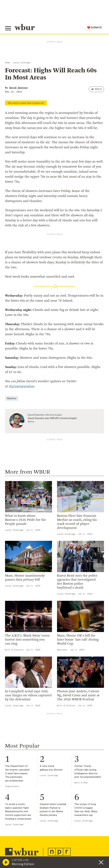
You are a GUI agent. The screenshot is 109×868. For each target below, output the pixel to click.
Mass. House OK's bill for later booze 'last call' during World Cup (78, 640)
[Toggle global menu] (8, 28)
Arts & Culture (14, 650)
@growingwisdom (22, 386)
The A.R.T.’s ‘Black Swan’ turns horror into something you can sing (27, 640)
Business (62, 650)
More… (32, 421)
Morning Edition (23, 864)
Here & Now (81, 783)
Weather (12, 398)
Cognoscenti (12, 786)
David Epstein (18, 88)
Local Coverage (22, 63)
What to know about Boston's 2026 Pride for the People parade (25, 520)
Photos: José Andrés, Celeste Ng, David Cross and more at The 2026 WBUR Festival (78, 695)
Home (7, 63)
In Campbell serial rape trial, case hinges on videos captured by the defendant (28, 695)
